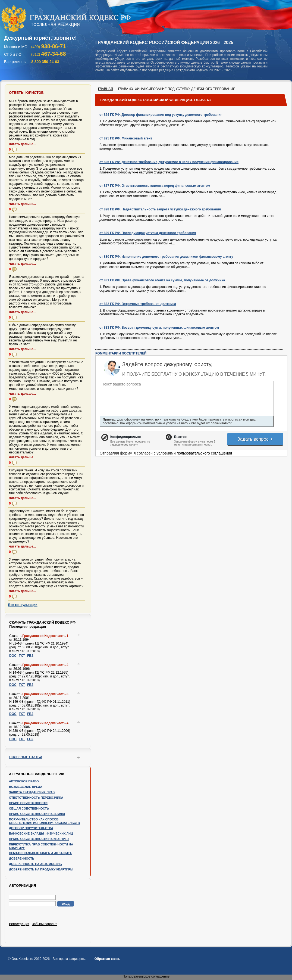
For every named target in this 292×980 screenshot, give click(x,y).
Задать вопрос (255, 439)
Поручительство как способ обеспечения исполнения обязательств (44, 821)
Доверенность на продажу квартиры (41, 869)
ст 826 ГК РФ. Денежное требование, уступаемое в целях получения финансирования (169, 162)
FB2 (30, 656)
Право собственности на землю (37, 814)
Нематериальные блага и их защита (40, 853)
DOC (13, 656)
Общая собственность (29, 808)
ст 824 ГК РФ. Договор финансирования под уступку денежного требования (161, 115)
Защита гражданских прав (32, 792)
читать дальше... (22, 144)
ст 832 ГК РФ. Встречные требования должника (138, 304)
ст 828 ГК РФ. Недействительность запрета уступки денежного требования (160, 209)
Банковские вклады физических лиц (41, 833)
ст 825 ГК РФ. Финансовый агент (126, 138)
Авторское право (24, 781)
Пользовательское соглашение (146, 976)
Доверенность (22, 858)
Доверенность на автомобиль (35, 864)
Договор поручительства (31, 828)
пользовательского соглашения (205, 453)
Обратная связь (107, 959)
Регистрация (19, 924)
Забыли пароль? (44, 924)
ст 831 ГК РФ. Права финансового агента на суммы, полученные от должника (162, 280)
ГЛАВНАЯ (106, 89)
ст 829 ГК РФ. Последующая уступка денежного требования (148, 233)
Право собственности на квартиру (39, 839)
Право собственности (28, 803)
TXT (22, 656)
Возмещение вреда (26, 787)
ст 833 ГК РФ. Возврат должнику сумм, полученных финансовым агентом (159, 328)
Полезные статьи (26, 757)
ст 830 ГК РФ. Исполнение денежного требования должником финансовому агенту (166, 257)
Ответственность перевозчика (36, 798)
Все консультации (23, 605)
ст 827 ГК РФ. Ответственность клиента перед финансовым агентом (155, 186)
